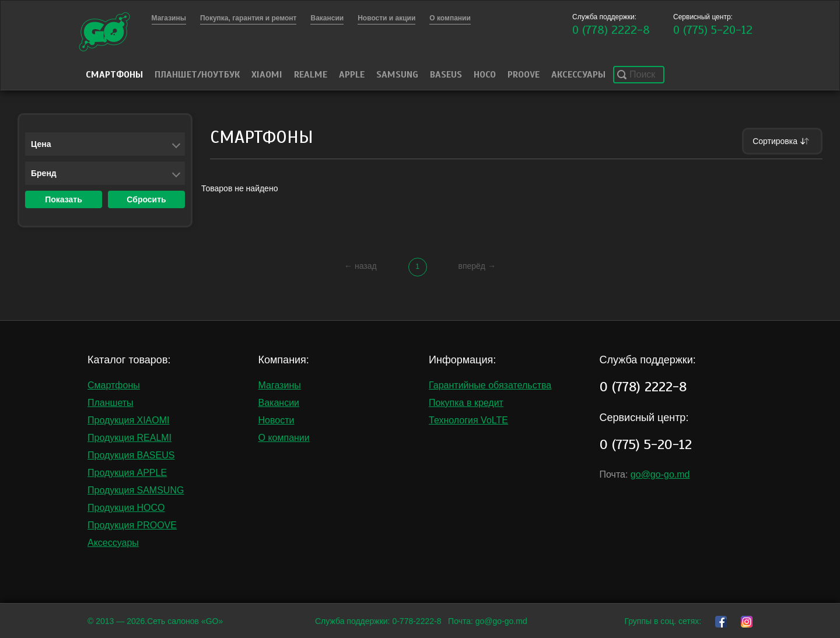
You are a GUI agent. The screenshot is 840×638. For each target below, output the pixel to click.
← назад (360, 266)
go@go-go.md (660, 474)
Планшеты (111, 403)
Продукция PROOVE (132, 525)
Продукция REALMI (129, 438)
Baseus (446, 75)
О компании (284, 438)
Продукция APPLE (127, 473)
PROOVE (524, 75)
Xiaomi (267, 75)
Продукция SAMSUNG (136, 490)
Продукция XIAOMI (129, 420)
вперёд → (477, 266)
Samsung (397, 75)
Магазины (280, 385)
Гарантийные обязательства (490, 385)
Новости (276, 420)
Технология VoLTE (468, 420)
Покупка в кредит (466, 403)
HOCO (485, 75)
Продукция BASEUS (131, 455)
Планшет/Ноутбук (197, 75)
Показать (64, 199)
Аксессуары (578, 75)
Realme (311, 75)
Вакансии (279, 403)
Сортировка (782, 141)
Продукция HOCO (126, 508)
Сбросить (146, 199)
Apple (352, 75)
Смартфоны (114, 75)
